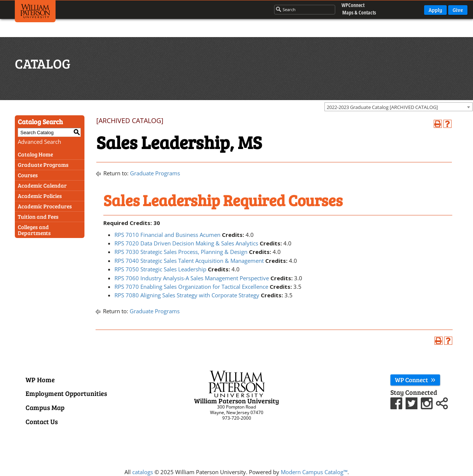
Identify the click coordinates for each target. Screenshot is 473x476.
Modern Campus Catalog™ (314, 472)
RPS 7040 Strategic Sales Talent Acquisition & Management (189, 261)
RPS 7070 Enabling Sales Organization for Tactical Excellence (191, 287)
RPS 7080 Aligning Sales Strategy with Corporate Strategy (187, 295)
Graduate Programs (43, 165)
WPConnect (351, 5)
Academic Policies (40, 196)
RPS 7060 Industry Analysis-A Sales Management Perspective (192, 278)
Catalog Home (35, 154)
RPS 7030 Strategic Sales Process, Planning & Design (181, 252)
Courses (28, 175)
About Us (248, 9)
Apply (435, 10)
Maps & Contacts (353, 13)
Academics (129, 9)
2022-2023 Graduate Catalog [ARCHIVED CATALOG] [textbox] (382, 107)
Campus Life (209, 9)
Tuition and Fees (38, 216)
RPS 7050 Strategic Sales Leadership (160, 269)
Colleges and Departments (34, 230)
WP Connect (415, 380)
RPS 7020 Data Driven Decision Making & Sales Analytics (186, 243)
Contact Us (42, 422)
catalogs (143, 472)
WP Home (40, 380)
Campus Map (45, 407)
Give (458, 10)
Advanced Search (39, 142)
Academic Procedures (45, 206)
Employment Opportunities (66, 393)
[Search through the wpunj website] (297, 10)
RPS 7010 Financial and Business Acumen (167, 235)
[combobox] (399, 107)
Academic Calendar (42, 185)
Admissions (168, 9)
